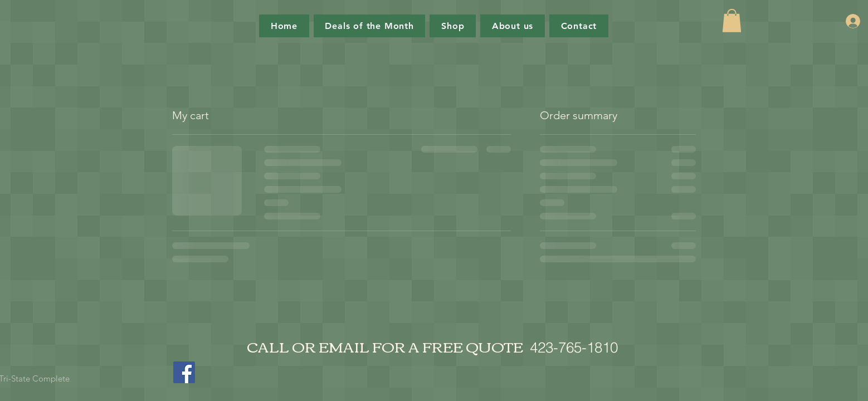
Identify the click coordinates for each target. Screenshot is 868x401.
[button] (732, 21)
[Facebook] (184, 372)
